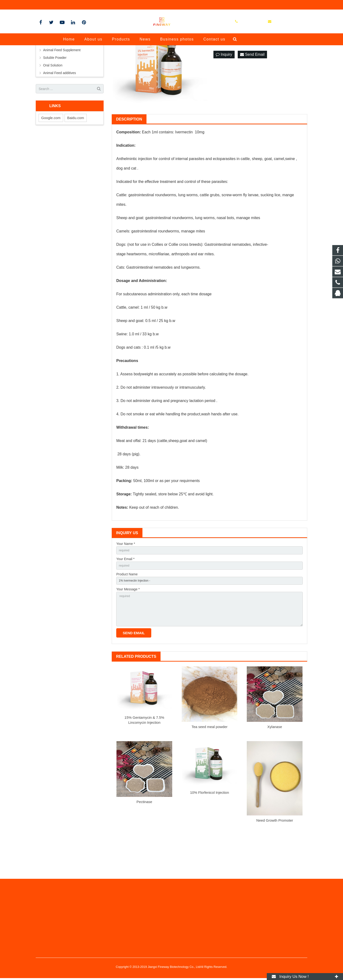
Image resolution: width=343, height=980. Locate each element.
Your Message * (128, 638)
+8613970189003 (52, 5)
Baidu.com (76, 162)
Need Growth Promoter (275, 874)
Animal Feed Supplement (62, 95)
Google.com (51, 162)
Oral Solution (53, 110)
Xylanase (275, 781)
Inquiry (224, 99)
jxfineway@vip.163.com (90, 5)
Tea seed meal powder (209, 781)
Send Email (252, 99)
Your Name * (126, 588)
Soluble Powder (55, 102)
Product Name (127, 621)
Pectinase (144, 856)
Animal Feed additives (60, 117)
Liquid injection (54, 87)
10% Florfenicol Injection (209, 847)
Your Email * (125, 605)
